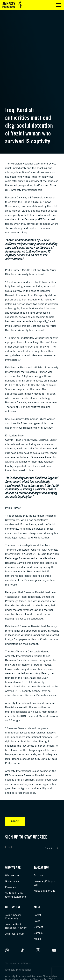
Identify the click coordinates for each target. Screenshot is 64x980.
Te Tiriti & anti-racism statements (16, 895)
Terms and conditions (18, 963)
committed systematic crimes (27, 440)
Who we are (12, 875)
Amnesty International (18, 970)
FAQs (37, 921)
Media (37, 939)
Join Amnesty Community (13, 917)
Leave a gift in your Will (45, 883)
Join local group (14, 934)
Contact (38, 927)
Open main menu (58, 5)
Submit (49, 848)
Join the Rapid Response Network (16, 926)
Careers (38, 933)
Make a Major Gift (44, 891)
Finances (10, 887)
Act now (39, 875)
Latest (37, 915)
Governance (12, 881)
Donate (15, 821)
